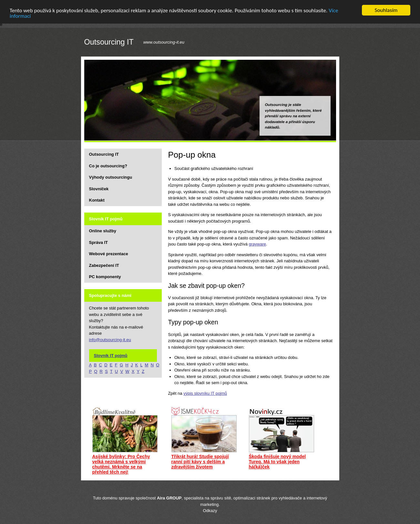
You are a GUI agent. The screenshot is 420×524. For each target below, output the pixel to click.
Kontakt (97, 200)
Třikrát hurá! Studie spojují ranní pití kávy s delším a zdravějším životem (200, 462)
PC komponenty (105, 277)
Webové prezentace (109, 254)
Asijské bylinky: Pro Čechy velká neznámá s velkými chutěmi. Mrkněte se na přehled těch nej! (121, 464)
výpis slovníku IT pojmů (205, 393)
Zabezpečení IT (104, 265)
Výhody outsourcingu (111, 177)
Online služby (103, 231)
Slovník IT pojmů (111, 355)
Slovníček (99, 189)
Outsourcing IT (109, 42)
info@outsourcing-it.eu (110, 339)
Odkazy (210, 511)
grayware (257, 244)
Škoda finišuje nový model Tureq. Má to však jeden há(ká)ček (277, 462)
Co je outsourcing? (108, 166)
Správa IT (99, 242)
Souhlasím (386, 10)
